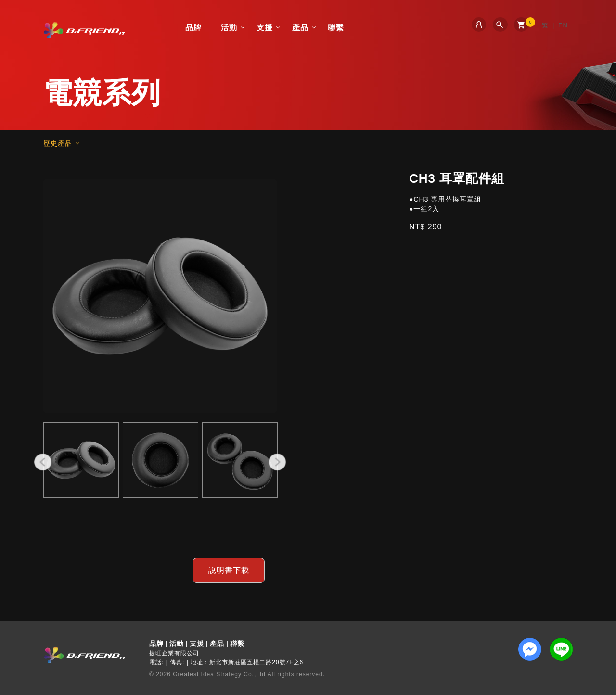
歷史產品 (58, 143)
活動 (229, 28)
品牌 (193, 28)
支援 (265, 28)
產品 (300, 28)
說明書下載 (229, 570)
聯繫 (336, 28)
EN (563, 25)
